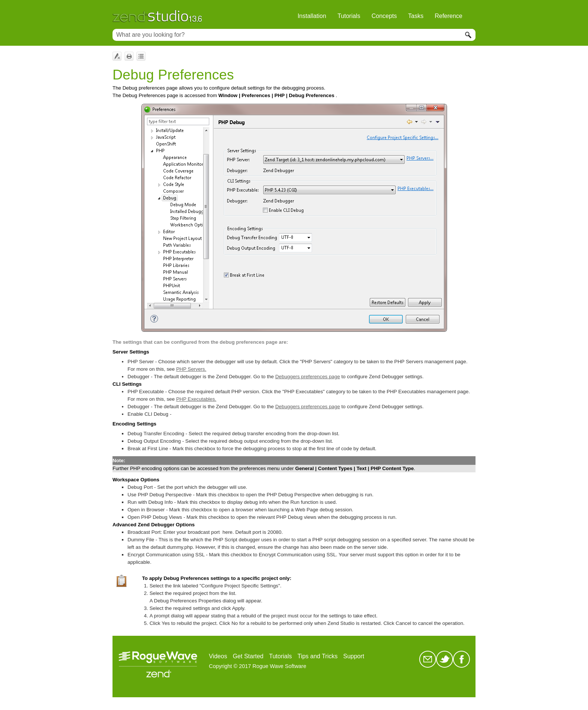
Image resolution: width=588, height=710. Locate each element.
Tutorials (349, 16)
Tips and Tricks (317, 656)
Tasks (416, 16)
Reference (448, 16)
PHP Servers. (191, 369)
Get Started (248, 656)
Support (354, 656)
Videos (218, 656)
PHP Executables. (196, 399)
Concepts (384, 16)
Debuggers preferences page (308, 377)
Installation (312, 16)
